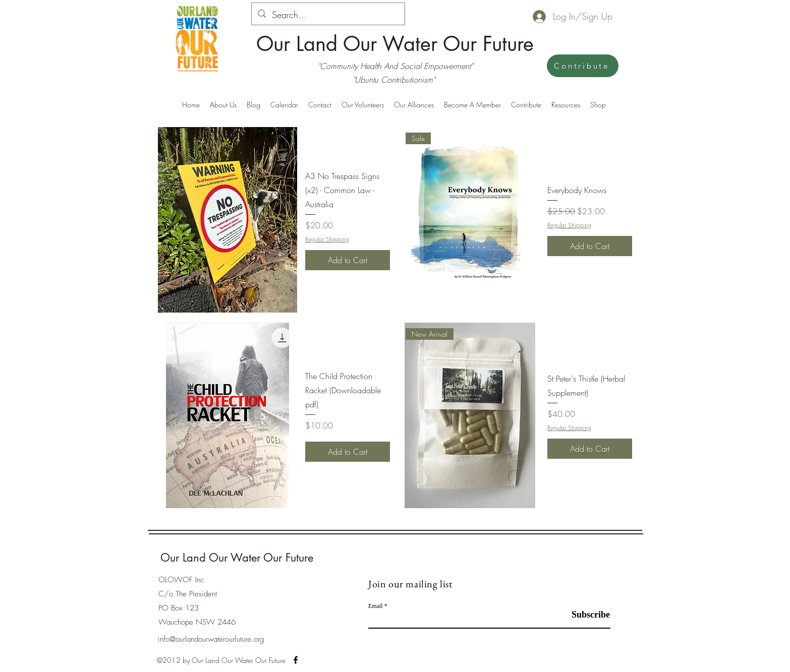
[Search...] (328, 15)
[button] (414, 105)
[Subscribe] (585, 615)
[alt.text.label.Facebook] (296, 660)
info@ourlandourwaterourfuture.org (211, 639)
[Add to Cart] (348, 260)
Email (376, 606)
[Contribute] (583, 66)
